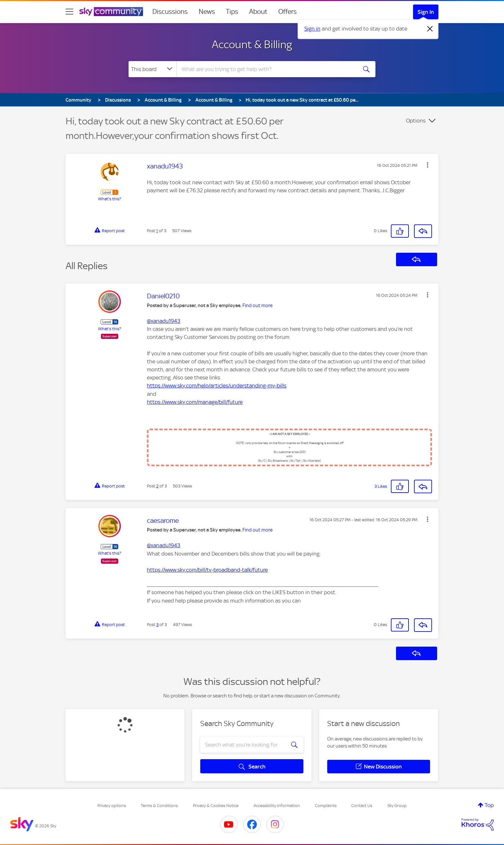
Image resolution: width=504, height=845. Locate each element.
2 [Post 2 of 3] (157, 486)
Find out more (257, 305)
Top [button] (489, 805)
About (258, 12)
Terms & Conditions (159, 806)
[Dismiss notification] (430, 29)
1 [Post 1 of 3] (157, 231)
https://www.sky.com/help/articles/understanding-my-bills (217, 386)
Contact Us (362, 806)
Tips (232, 12)
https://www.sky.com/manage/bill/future (195, 402)
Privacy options (112, 806)
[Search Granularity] (153, 69)
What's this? (110, 199)
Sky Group (397, 806)
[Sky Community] (111, 12)
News (207, 12)
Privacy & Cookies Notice (216, 806)
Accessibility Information (277, 806)
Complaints (326, 806)
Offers (288, 12)
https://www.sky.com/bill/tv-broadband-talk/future (207, 570)
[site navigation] (69, 12)
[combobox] (266, 69)
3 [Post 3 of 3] (157, 625)
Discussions (170, 12)
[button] (428, 165)
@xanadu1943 (164, 321)
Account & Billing (252, 44)
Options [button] (416, 121)
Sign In (426, 12)
